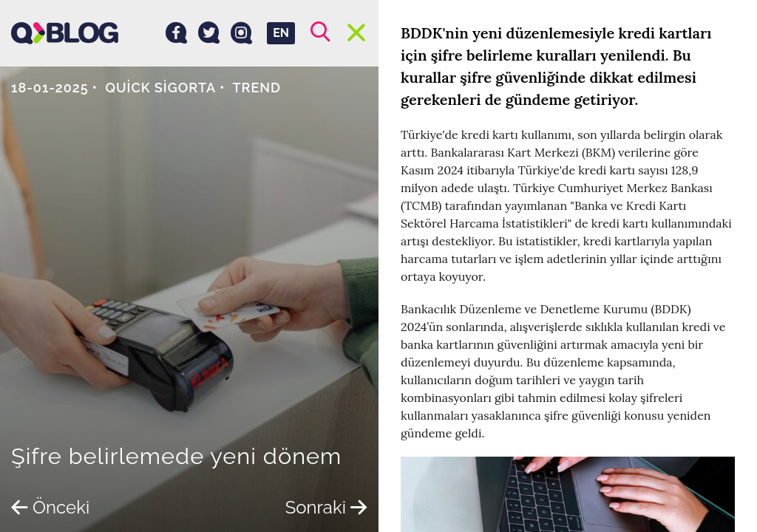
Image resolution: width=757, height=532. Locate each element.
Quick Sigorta (161, 88)
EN (281, 33)
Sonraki (326, 507)
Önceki (50, 507)
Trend (257, 88)
